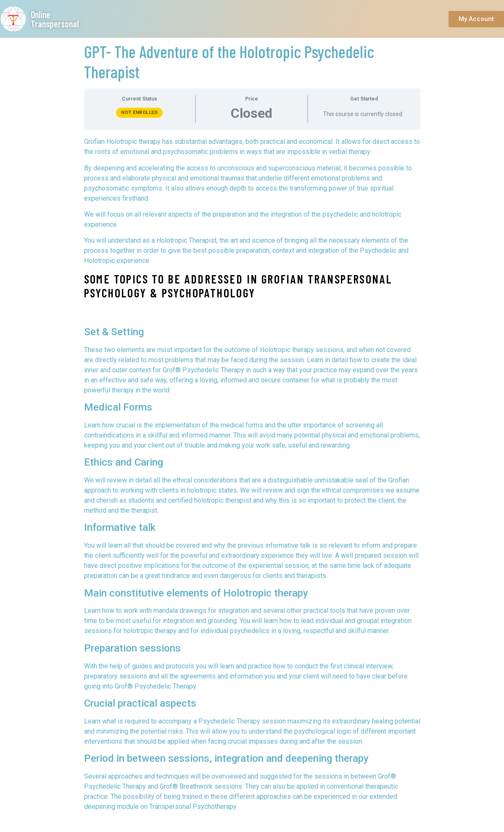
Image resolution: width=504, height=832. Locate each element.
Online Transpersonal (55, 19)
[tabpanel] (252, 474)
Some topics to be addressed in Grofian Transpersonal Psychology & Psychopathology (238, 286)
